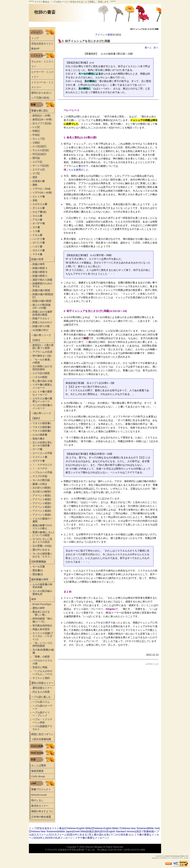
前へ (147, 48)
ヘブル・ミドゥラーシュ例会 (42, 721)
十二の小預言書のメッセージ (42, 407)
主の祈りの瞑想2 (42, 492)
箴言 (35, 177)
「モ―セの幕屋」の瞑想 (42, 361)
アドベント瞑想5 (42, 511)
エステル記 (39, 169)
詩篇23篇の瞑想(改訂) (43, 296)
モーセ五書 (39, 567)
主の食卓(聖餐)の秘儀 (43, 651)
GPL (181, 858)
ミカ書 (36, 231)
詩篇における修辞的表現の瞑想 (42, 313)
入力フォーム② (60, 835)
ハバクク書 (39, 239)
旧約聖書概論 (88, 24)
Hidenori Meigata (94, 847)
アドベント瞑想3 (105, 35)
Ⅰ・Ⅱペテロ (40, 468)
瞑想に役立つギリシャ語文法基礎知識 (42, 737)
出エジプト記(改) (42, 123)
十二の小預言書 (119, 835)
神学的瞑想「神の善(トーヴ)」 (42, 620)
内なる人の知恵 (41, 692)
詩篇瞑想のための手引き (42, 285)
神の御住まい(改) (42, 356)
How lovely (37, 753)
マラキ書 (37, 254)
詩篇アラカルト (41, 318)
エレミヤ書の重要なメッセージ (42, 393)
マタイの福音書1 (42, 423)
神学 (34, 599)
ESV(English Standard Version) (118, 831)
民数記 (36, 131)
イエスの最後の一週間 (42, 520)
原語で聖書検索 (145, 831)
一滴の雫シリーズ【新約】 (41, 416)
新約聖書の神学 (110, 24)
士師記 (36, 143)
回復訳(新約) (94, 831)
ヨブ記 (36, 173)
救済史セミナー (40, 806)
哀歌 (35, 200)
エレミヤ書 (39, 197)
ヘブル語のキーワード (42, 707)
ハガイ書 (37, 247)
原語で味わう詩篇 (42, 280)
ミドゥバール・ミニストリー (42, 85)
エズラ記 (37, 162)
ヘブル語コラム (41, 702)
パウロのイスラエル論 (42, 662)
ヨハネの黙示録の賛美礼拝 (42, 593)
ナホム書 (37, 235)
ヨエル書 (37, 216)
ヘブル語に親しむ (41, 697)
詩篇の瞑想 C (40, 276)
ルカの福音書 (40, 435)
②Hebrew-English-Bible (105, 828)
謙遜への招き (40, 484)
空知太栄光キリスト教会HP (42, 46)
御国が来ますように (42, 811)
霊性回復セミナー (42, 688)
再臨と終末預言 (41, 629)
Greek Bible (80, 831)
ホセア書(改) (39, 212)
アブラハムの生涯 (42, 352)
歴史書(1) (38, 570)
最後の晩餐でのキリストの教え (42, 527)
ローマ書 (37, 449)
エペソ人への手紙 (42, 453)
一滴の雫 (70, 24)
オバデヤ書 (39, 223)
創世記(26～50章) (42, 119)
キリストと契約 (41, 678)
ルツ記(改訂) (39, 146)
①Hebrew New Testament (133, 828)
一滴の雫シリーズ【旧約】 (41, 338)
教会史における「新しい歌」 (41, 613)
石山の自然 (37, 746)
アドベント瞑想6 (42, 515)
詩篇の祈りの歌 (41, 326)
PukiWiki (163, 858)
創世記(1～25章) (42, 116)
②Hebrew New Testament (43, 831)
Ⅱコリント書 (40, 457)
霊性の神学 (39, 608)
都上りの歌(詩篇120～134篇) (42, 306)
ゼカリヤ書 (39, 250)
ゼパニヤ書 (39, 243)
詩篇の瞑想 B (40, 272)
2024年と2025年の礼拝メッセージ (54, 838)
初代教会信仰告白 (42, 626)
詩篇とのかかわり (42, 322)
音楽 (33, 759)
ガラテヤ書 (39, 461)
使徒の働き (39, 439)
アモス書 (37, 220)
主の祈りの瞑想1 (42, 488)
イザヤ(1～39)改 (42, 189)
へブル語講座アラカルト (42, 728)
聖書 (33, 105)
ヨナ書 (36, 227)
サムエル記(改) (41, 150)
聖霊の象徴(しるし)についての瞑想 (43, 534)
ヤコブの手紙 (40, 476)
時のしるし (37, 800)
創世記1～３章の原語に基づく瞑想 (43, 347)
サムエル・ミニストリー (42, 64)
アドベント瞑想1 (42, 495)
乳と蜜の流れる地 (42, 381)
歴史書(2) (38, 574)
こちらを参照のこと (77, 170)
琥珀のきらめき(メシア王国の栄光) (42, 95)
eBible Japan (65, 831)
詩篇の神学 (39, 264)
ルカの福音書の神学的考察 (42, 586)
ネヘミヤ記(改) (41, 166)
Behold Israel (39, 795)
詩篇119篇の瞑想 (42, 301)
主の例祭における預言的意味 (42, 368)
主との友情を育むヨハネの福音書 (42, 444)
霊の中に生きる (41, 550)
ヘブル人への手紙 (42, 472)
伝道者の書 (39, 181)
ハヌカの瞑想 (40, 377)
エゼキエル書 (40, 204)
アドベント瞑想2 (42, 499)
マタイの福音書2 (42, 427)
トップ (37, 24)
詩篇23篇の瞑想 (41, 290)
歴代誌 (36, 158)
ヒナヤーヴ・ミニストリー (42, 74)
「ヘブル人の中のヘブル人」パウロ (42, 673)
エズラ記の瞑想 (41, 373)
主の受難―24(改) (42, 546)
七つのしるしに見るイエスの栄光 (42, 540)
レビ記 (36, 127)
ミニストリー (38, 55)
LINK (34, 783)
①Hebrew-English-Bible (78, 828)
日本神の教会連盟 (41, 817)
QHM (186, 858)
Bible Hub (154, 828)
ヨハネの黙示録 (41, 480)
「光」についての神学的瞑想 (42, 645)
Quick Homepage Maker (175, 856)
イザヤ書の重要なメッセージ (42, 386)
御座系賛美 (37, 771)
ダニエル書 (39, 208)
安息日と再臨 (40, 667)
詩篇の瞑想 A (40, 268)
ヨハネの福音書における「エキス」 (42, 555)
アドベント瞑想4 (42, 507)
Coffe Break (38, 776)
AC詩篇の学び (40, 330)
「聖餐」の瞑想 (41, 657)
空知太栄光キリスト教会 (51, 828)
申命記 (36, 135)
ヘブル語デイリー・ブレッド (140, 24)
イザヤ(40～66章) (42, 193)
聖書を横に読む (40, 111)
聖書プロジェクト (41, 789)
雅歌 (35, 185)
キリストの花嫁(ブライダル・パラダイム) (43, 636)
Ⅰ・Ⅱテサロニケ (42, 465)
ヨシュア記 (39, 139)
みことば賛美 (39, 766)
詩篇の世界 (53, 24)
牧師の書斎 (45, 12)
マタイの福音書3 (42, 431)
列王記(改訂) (39, 154)
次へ (156, 48)
